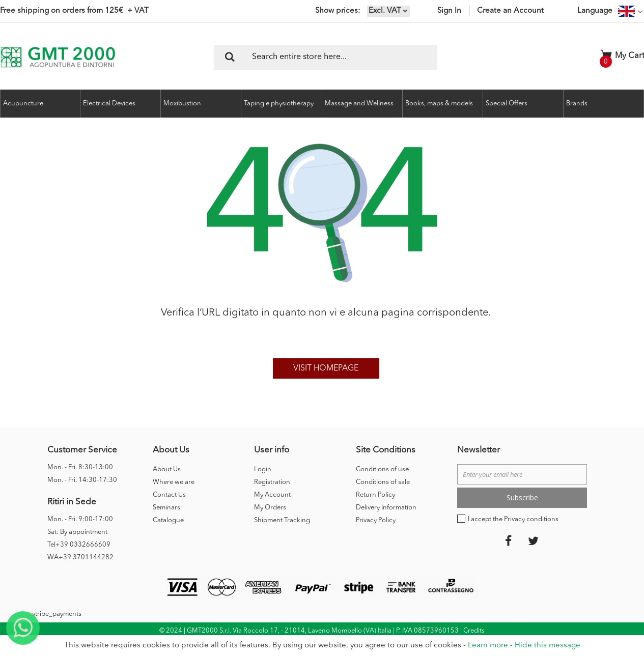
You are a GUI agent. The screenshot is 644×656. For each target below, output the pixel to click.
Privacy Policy (376, 520)
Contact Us (169, 495)
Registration (272, 482)
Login (263, 469)
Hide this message (548, 646)
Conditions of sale (383, 482)
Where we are (174, 482)
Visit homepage (326, 368)
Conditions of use (382, 469)
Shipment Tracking (282, 520)
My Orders (270, 508)
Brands (577, 104)
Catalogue (168, 520)
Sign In (449, 11)
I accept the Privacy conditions (513, 519)
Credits (474, 631)
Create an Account (510, 11)
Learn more (488, 646)
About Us (167, 469)
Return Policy (375, 495)
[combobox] (326, 58)
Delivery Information (386, 508)
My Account (272, 495)
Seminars (166, 508)
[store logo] (58, 57)
